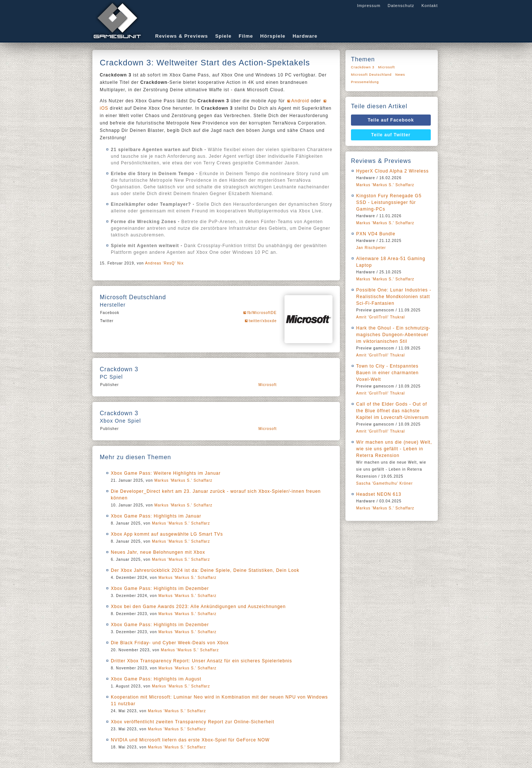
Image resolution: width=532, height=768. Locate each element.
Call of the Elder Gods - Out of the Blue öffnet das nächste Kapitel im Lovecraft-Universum (393, 411)
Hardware (305, 36)
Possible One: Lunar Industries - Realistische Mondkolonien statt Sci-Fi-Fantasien (394, 297)
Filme (246, 36)
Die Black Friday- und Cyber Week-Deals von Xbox (170, 643)
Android (300, 101)
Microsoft (267, 385)
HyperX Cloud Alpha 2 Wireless (392, 171)
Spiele (223, 36)
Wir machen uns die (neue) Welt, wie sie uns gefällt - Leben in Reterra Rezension (394, 449)
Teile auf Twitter (391, 135)
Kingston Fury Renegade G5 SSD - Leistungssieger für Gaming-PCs (389, 202)
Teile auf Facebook (391, 120)
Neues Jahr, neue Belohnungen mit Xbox (158, 552)
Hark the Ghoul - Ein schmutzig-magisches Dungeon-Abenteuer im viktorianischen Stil (393, 335)
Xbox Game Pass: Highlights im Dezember (160, 588)
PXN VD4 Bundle (376, 234)
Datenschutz (401, 6)
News (400, 75)
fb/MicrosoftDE (262, 313)
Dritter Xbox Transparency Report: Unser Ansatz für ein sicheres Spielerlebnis (202, 661)
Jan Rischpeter (371, 248)
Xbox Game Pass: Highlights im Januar (156, 516)
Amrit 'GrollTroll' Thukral (381, 317)
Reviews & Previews (182, 36)
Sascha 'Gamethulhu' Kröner (384, 483)
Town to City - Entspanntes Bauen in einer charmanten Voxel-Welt (387, 373)
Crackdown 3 (363, 67)
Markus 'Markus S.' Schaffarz (183, 480)
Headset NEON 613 (379, 494)
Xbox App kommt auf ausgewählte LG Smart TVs (167, 534)
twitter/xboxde (263, 321)
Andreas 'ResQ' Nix (165, 263)
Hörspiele (273, 36)
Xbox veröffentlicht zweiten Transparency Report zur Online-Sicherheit (192, 722)
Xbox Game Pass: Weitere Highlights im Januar (166, 473)
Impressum (369, 6)
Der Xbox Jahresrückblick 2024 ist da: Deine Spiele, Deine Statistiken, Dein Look (205, 570)
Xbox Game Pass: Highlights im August (156, 679)
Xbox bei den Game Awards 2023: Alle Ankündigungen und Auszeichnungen (198, 607)
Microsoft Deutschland (371, 75)
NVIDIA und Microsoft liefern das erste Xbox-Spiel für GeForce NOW (190, 740)
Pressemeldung (365, 82)
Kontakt (430, 6)
